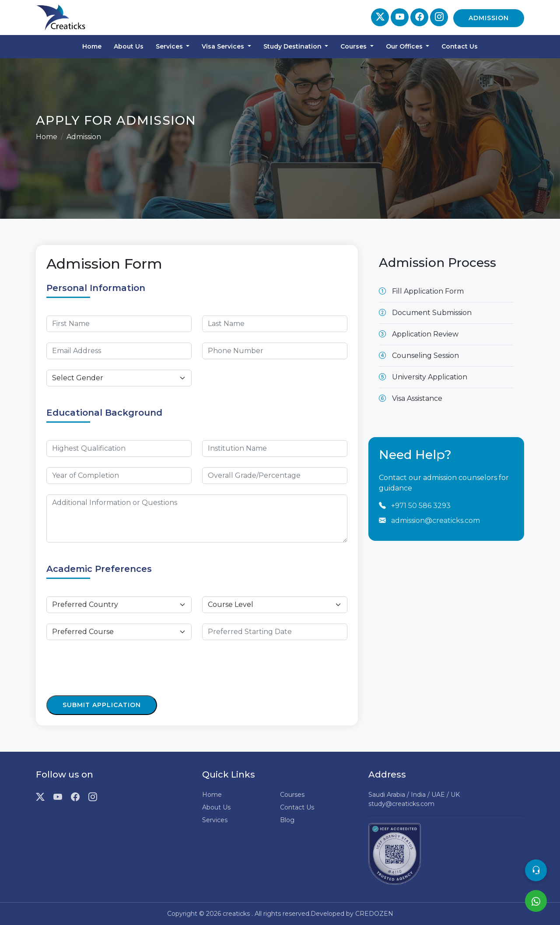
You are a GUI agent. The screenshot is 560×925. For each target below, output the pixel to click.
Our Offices (405, 46)
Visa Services (224, 46)
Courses (354, 46)
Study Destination (293, 46)
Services (170, 46)
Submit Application (102, 705)
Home (92, 46)
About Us (129, 46)
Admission (489, 18)
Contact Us (460, 46)
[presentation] (113, 668)
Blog (287, 820)
